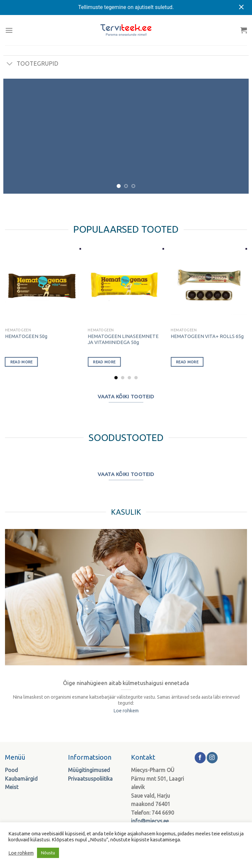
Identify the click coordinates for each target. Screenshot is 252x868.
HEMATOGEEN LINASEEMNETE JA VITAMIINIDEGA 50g (123, 339)
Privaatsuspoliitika (90, 779)
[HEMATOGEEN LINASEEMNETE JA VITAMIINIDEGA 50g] (126, 286)
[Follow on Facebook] (200, 758)
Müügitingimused (89, 770)
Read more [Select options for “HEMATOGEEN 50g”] (21, 362)
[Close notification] (241, 7)
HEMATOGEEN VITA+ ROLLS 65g (207, 336)
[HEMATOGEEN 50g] (43, 286)
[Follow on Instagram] (212, 758)
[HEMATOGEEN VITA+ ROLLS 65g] (209, 286)
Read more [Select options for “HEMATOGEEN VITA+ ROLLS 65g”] (187, 362)
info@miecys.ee (150, 821)
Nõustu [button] (48, 853)
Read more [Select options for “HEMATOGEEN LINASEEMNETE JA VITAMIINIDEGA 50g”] (104, 362)
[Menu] (9, 30)
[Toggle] (10, 64)
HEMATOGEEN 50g (26, 336)
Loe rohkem (126, 711)
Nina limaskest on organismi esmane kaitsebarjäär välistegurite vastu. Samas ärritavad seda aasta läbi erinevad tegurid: (126, 700)
